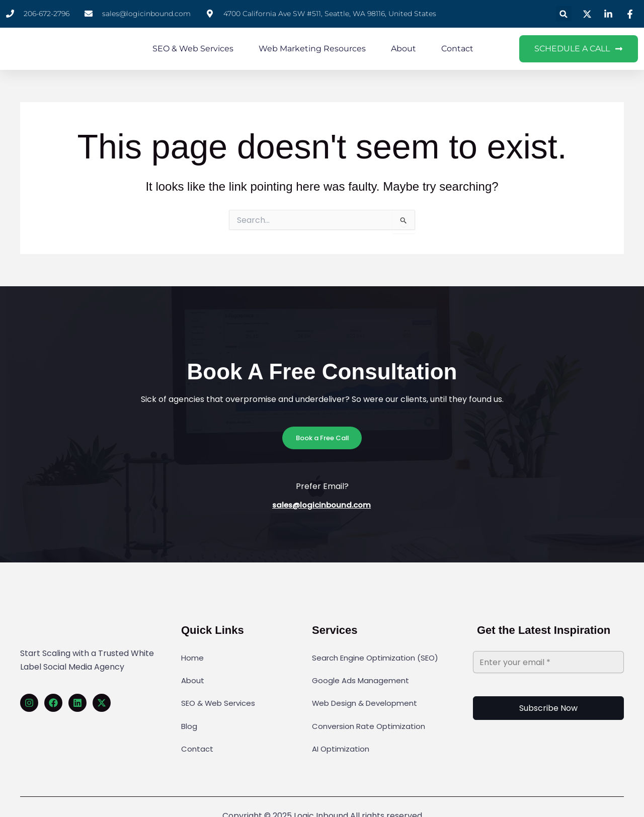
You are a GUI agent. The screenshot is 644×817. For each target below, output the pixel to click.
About (404, 49)
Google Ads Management (363, 674)
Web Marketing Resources (312, 49)
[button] (564, 14)
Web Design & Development (368, 690)
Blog (190, 707)
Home (193, 657)
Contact (457, 49)
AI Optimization (342, 723)
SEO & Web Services (193, 49)
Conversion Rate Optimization (371, 707)
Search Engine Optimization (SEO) (379, 657)
